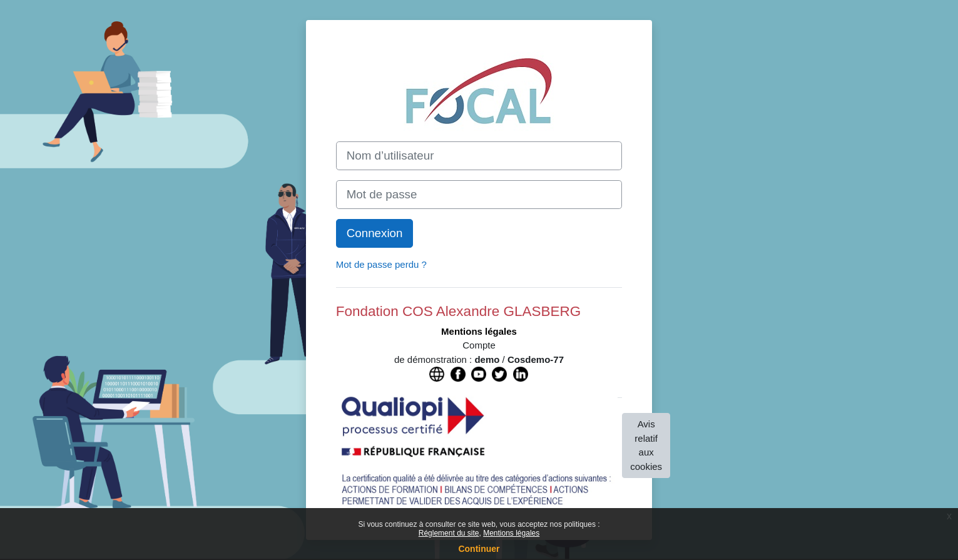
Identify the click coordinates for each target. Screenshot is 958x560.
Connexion (375, 233)
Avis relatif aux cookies (646, 445)
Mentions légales (511, 533)
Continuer (479, 549)
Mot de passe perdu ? (381, 264)
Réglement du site (449, 533)
